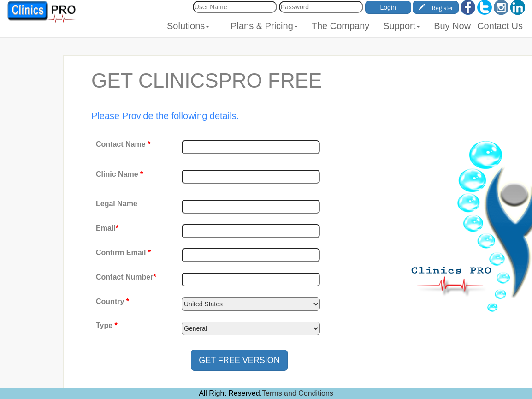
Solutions (188, 26)
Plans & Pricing (264, 26)
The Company (341, 26)
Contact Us (500, 26)
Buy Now (452, 26)
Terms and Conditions (298, 393)
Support (402, 26)
